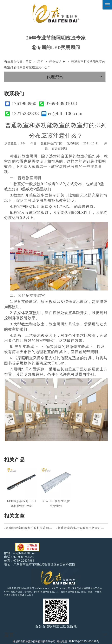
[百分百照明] (56, 14)
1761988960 (21, 103)
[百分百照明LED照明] (56, 577)
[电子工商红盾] (27, 547)
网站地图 (62, 642)
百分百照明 (60, 148)
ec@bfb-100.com (62, 114)
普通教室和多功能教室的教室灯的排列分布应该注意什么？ (82, 528)
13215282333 (22, 114)
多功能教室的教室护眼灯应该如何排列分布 (30, 528)
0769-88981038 (58, 103)
